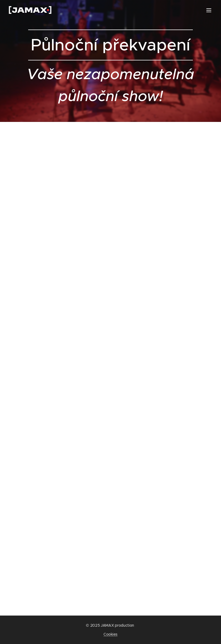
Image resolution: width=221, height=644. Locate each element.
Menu (209, 10)
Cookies (110, 634)
